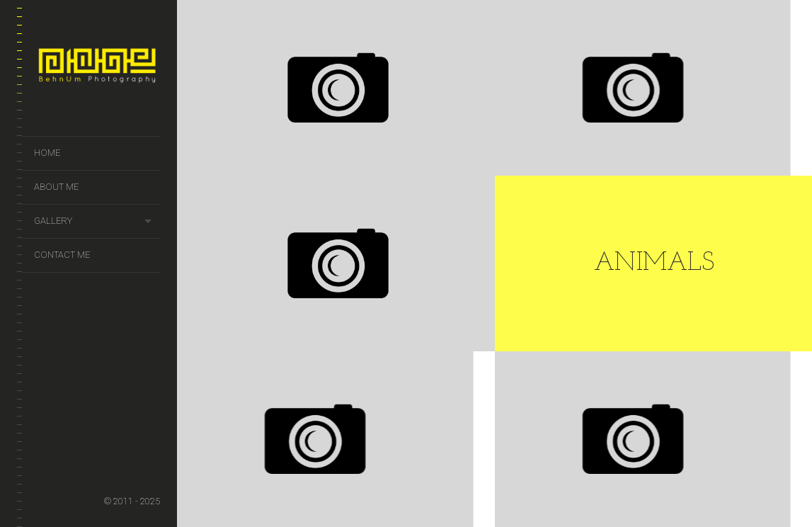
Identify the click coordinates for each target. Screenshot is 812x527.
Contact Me (62, 255)
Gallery (53, 221)
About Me (56, 187)
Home (47, 153)
